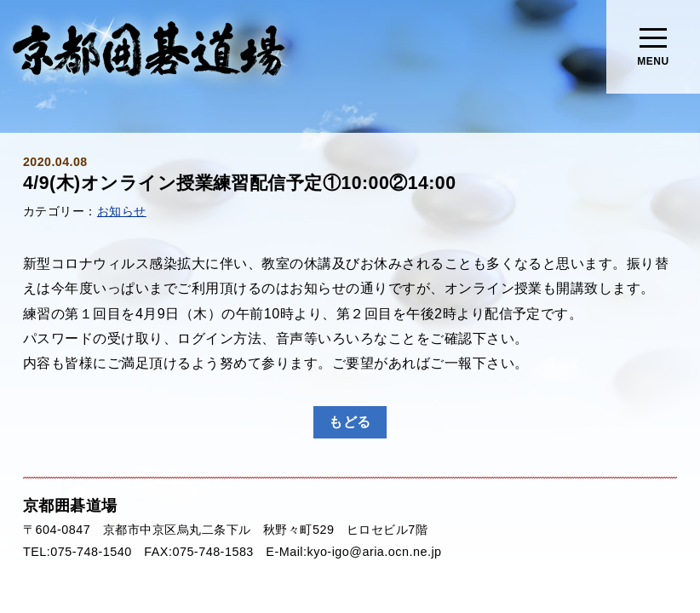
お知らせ (122, 211)
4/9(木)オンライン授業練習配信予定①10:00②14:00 (239, 183)
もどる (350, 421)
